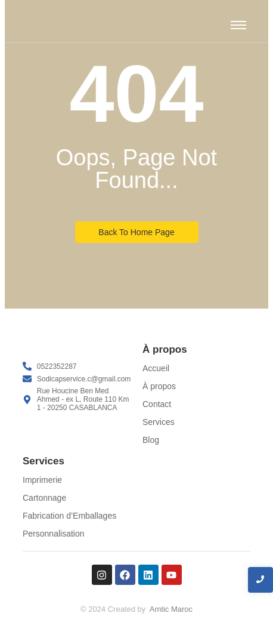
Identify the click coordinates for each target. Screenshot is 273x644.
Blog (151, 440)
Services (159, 422)
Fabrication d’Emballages (69, 516)
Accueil (156, 368)
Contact (157, 404)
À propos (159, 386)
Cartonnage (44, 498)
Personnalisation (54, 534)
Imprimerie (42, 480)
